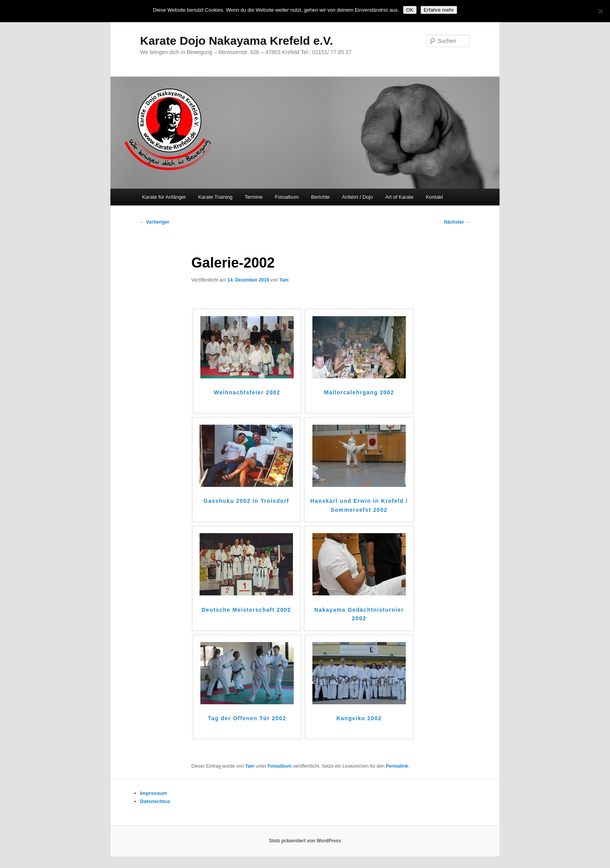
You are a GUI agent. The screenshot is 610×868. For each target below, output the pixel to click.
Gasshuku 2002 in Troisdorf (246, 501)
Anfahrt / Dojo (358, 197)
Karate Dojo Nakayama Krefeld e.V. (237, 41)
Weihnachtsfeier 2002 (247, 392)
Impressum (153, 793)
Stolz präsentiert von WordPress (305, 841)
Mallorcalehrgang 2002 (359, 392)
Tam (284, 280)
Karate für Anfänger (164, 197)
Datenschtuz (155, 801)
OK (410, 10)
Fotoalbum (287, 197)
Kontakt (434, 197)
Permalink (397, 766)
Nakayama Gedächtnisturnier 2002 (359, 614)
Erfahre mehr (439, 10)
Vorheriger (155, 222)
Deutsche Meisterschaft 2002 (246, 610)
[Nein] (600, 11)
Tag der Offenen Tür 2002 (247, 718)
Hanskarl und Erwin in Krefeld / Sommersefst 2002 (359, 505)
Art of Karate (399, 197)
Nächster (457, 222)
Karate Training (215, 197)
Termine (254, 197)
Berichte (321, 197)
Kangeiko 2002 (359, 718)
